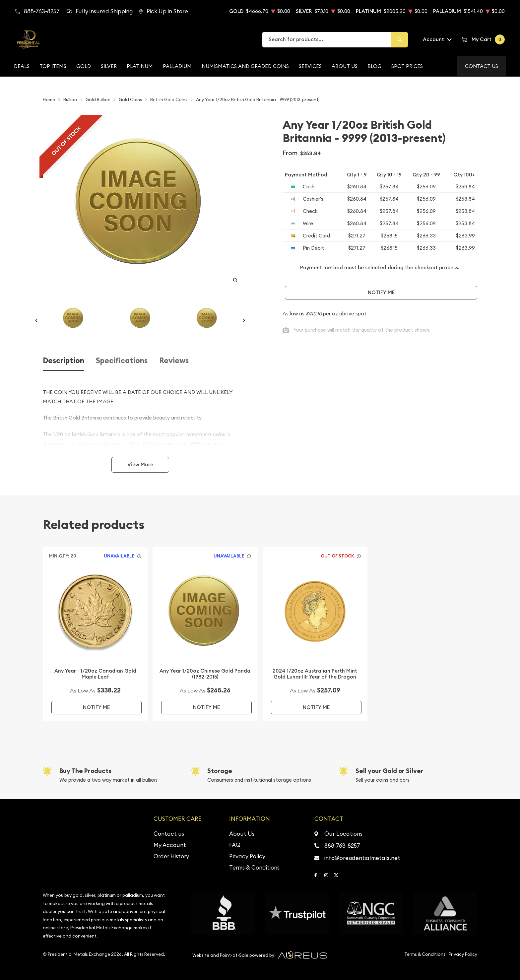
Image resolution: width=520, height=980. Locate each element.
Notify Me (381, 292)
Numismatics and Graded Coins (245, 66)
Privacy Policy (247, 856)
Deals (22, 66)
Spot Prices (407, 66)
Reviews (174, 361)
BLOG (374, 66)
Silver (109, 66)
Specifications (122, 361)
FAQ (235, 845)
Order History (171, 856)
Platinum (140, 66)
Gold (84, 66)
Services (310, 66)
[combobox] (327, 40)
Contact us (169, 834)
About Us (345, 66)
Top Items (53, 66)
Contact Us (482, 66)
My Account (170, 845)
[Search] (400, 40)
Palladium (177, 66)
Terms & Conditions (254, 868)
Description (64, 361)
